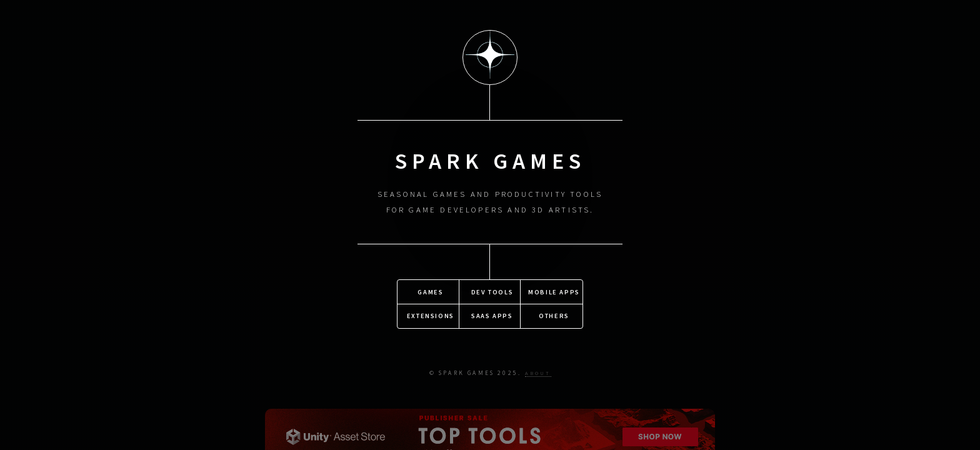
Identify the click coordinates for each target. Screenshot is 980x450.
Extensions (431, 315)
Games (430, 291)
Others (554, 315)
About (538, 372)
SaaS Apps (492, 315)
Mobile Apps (554, 291)
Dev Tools (492, 291)
